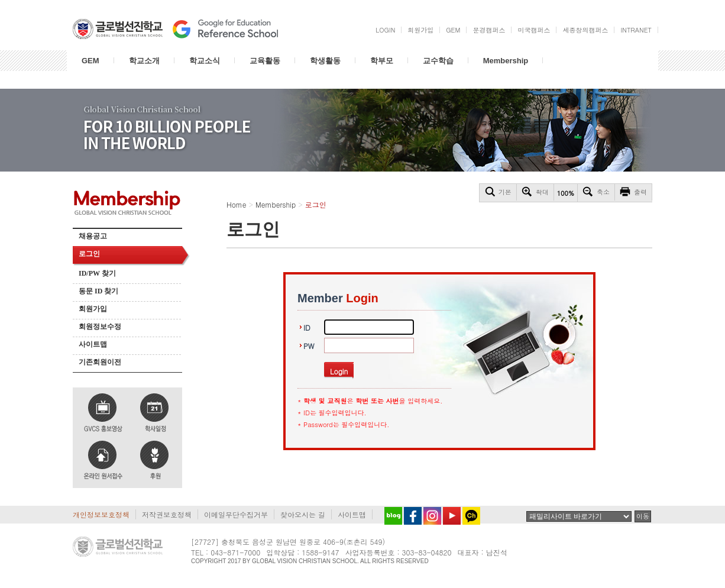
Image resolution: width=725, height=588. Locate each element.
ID (307, 327)
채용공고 (93, 236)
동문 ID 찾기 (98, 291)
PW (309, 346)
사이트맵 (93, 344)
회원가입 (93, 309)
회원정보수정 (100, 327)
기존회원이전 (100, 362)
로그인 (89, 254)
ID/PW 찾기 (97, 273)
